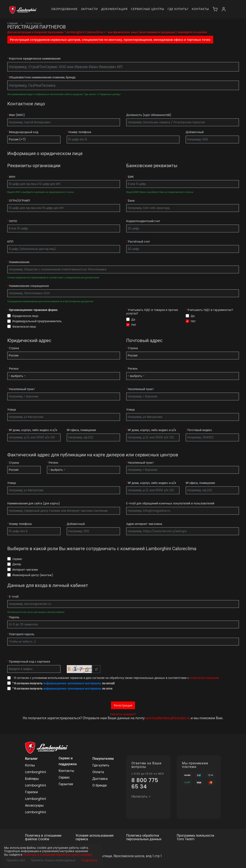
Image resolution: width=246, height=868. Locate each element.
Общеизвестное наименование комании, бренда (42, 77)
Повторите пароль (22, 634)
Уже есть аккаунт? (123, 714)
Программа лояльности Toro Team (195, 837)
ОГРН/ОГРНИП (20, 201)
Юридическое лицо (25, 316)
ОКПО (13, 221)
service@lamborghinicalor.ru (168, 718)
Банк (131, 201)
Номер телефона (80, 132)
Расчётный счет (139, 242)
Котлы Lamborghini (35, 769)
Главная (13, 23)
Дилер (17, 564)
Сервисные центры (148, 9)
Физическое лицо (24, 327)
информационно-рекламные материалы (73, 683)
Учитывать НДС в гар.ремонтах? (210, 310)
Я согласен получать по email (64, 683)
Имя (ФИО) (17, 115)
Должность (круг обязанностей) (149, 115)
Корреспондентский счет (143, 221)
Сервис (17, 559)
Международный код (24, 132)
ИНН (12, 177)
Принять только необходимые (53, 860)
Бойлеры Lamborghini (35, 782)
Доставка (100, 779)
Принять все (16, 860)
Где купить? (178, 9)
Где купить (101, 765)
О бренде (100, 785)
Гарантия (66, 784)
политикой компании (204, 678)
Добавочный (195, 132)
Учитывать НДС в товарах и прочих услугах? (152, 312)
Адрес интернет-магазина (144, 524)
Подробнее (89, 860)
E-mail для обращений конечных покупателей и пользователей (170, 503)
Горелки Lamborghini (35, 795)
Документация (114, 9)
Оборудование (64, 9)
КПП (10, 242)
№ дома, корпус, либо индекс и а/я (33, 430)
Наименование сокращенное (29, 286)
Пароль (14, 617)
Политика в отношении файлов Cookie (43, 837)
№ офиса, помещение (81, 430)
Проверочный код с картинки (29, 662)
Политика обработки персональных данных (144, 837)
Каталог (31, 759)
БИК (131, 177)
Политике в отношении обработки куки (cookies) (58, 855)
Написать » (141, 797)
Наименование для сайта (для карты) (34, 503)
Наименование (19, 262)
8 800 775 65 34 (145, 784)
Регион (14, 369)
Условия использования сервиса (94, 837)
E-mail (14, 597)
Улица (12, 410)
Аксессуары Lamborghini (35, 809)
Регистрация (123, 705)
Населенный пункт (22, 389)
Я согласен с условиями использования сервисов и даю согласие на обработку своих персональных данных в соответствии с (116, 678)
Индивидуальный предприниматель (37, 321)
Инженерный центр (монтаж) (33, 575)
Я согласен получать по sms (62, 689)
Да (133, 319)
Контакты (200, 9)
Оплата (98, 772)
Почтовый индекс (200, 430)
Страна (14, 348)
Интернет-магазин (25, 570)
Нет (134, 325)
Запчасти (89, 9)
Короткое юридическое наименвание (35, 59)
